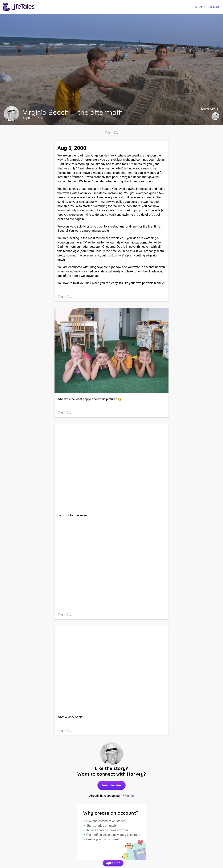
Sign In (129, 796)
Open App (113, 863)
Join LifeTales (111, 785)
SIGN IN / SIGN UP (207, 7)
